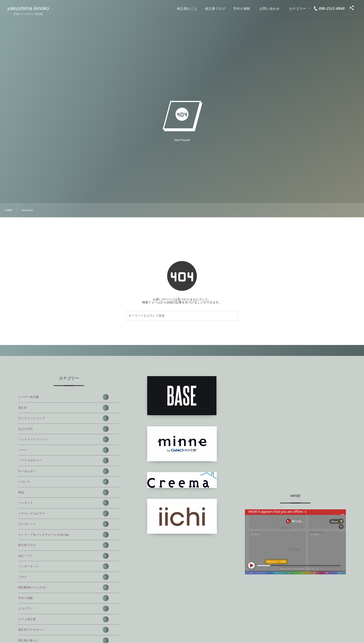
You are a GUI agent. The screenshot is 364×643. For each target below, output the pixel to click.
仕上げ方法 (63, 429)
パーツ (63, 450)
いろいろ (63, 482)
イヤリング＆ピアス (63, 514)
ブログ (63, 577)
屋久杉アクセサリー (63, 630)
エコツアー (63, 609)
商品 (63, 492)
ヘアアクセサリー (63, 461)
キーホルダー (63, 471)
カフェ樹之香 (63, 619)
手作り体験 (63, 598)
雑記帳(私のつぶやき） (63, 587)
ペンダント (63, 503)
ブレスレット (63, 524)
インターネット (63, 566)
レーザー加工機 (63, 397)
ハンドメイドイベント (63, 439)
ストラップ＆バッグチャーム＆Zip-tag (63, 535)
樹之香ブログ (63, 545)
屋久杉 (63, 408)
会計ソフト (63, 556)
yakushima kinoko (28, 8)
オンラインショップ (63, 418)
